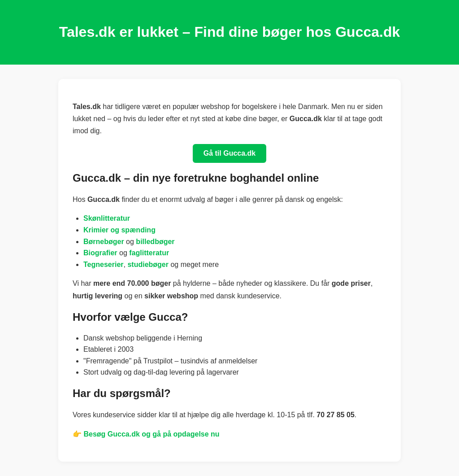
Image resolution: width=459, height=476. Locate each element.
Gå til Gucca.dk (229, 153)
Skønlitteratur (107, 218)
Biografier (100, 253)
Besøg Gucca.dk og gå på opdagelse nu (151, 434)
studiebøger (148, 264)
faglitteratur (149, 253)
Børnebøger (104, 242)
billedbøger (155, 242)
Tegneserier (104, 264)
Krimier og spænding (119, 230)
